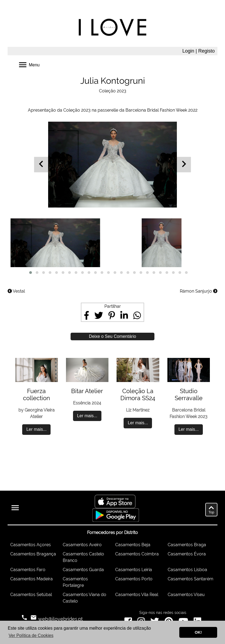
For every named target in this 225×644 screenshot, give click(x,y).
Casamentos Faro (28, 570)
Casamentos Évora (187, 554)
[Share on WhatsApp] (137, 315)
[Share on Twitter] (99, 315)
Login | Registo (198, 51)
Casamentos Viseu (186, 595)
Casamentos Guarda (83, 570)
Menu (29, 64)
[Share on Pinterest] (112, 315)
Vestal (16, 291)
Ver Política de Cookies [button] (31, 635)
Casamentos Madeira (32, 579)
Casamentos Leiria (134, 570)
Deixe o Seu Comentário (112, 336)
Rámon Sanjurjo (199, 291)
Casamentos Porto (134, 579)
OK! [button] (198, 632)
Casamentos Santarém (191, 579)
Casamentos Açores (31, 545)
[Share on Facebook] (87, 315)
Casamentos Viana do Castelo (85, 598)
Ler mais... (36, 429)
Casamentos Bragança (33, 554)
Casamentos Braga (187, 545)
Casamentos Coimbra (137, 554)
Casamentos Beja (133, 545)
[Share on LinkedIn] (124, 315)
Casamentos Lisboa (187, 570)
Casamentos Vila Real (137, 595)
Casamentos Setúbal (31, 595)
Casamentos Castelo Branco (83, 557)
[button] (31, 273)
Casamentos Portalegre (75, 582)
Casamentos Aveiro (82, 545)
